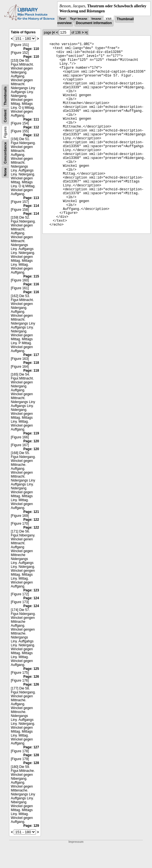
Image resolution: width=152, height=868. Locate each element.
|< (54, 33)
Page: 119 (31, 433)
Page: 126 (31, 677)
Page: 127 (31, 747)
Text (62, 19)
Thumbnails (5, 96)
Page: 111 (31, 119)
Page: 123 (31, 590)
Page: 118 (31, 363)
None (5, 172)
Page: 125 (31, 669)
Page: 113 (31, 198)
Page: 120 (31, 441)
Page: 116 (31, 284)
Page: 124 (31, 598)
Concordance (5, 153)
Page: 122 (31, 520)
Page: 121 (31, 512)
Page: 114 (31, 206)
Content (5, 116)
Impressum (76, 842)
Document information (94, 23)
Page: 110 (31, 49)
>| (86, 33)
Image (96, 19)
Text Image (79, 19)
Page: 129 (31, 826)
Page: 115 (31, 276)
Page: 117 (31, 355)
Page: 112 (31, 127)
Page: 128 (31, 755)
